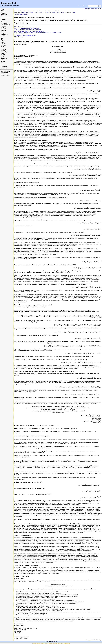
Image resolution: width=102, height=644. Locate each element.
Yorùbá (3, 61)
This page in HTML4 (89, 9)
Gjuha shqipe (4, 34)
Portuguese (63, 13)
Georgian (41, 13)
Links (2, 10)
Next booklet (26, 14)
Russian (20, 11)
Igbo (2, 40)
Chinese (27, 13)
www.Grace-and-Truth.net (51, 642)
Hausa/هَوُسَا (4, 36)
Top (100, 640)
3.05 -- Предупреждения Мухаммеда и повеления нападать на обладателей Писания (38, 33)
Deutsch (3, 27)
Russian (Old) (5, 75)
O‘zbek (3, 46)
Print (96, 9)
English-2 (3, 30)
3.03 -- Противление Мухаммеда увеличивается (27, 30)
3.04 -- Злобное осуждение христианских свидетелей (29, 31)
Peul (2, 48)
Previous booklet (18, 14)
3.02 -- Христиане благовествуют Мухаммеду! (27, 28)
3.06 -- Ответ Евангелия (21, 34)
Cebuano (3, 26)
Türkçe (3, 56)
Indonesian (52, 13)
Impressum (4, 15)
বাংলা (2, 22)
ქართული (4, 41)
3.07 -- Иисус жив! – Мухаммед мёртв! (25, 35)
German (46, 13)
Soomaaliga (4, 52)
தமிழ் (2, 53)
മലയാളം (3, 45)
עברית (2, 37)
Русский (3, 50)
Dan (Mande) (4, 23)
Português (4, 49)
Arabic (23, 13)
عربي (2, 21)
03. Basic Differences (28, 11)
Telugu (74, 13)
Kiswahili (3, 44)
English (32, 13)
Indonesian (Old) (5, 71)
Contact (3, 12)
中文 (2, 63)
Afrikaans (3, 19)
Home (2, 9)
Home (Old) (4, 67)
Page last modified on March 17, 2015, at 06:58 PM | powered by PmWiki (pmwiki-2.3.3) (51, 643)
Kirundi (3, 42)
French (36, 13)
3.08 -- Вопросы (19, 37)
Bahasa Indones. (5, 25)
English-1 (3, 29)
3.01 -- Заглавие (19, 27)
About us (3, 13)
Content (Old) (4, 68)
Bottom (99, 9)
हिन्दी (2, 38)
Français (3, 33)
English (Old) (4, 73)
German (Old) (4, 74)
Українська (4, 59)
